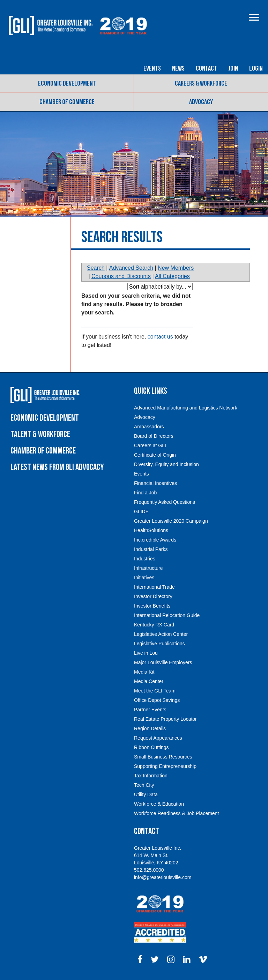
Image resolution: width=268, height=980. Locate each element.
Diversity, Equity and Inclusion (166, 464)
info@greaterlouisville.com (163, 877)
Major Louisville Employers (163, 662)
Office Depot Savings (157, 700)
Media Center (149, 681)
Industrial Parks (151, 549)
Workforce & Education (159, 804)
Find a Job (145, 493)
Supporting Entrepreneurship (165, 766)
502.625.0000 (149, 870)
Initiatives (144, 578)
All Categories (172, 276)
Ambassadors (149, 427)
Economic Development (67, 84)
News (178, 68)
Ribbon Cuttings (151, 747)
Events (152, 68)
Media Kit (144, 672)
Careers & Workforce (201, 84)
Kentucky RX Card (154, 625)
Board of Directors (154, 436)
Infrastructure (148, 568)
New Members (176, 268)
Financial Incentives (155, 483)
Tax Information (151, 776)
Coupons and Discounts (121, 276)
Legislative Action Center (161, 634)
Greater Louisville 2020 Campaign (171, 521)
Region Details (150, 728)
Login (256, 68)
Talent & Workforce (40, 434)
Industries (145, 559)
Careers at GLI (150, 445)
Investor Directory (153, 596)
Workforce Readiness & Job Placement (176, 813)
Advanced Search (131, 268)
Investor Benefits (152, 606)
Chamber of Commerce (67, 102)
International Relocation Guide (167, 615)
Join (233, 68)
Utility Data (146, 794)
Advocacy (201, 102)
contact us (160, 337)
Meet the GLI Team (155, 691)
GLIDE (141, 511)
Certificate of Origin (155, 455)
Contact (206, 68)
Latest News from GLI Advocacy (57, 467)
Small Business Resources (163, 757)
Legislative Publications (159, 644)
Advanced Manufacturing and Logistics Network (186, 408)
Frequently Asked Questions (165, 502)
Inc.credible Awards (155, 540)
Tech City (144, 785)
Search (96, 268)
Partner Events (150, 710)
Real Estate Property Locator (165, 719)
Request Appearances (158, 738)
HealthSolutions (151, 530)
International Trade (154, 587)
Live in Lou (146, 653)
